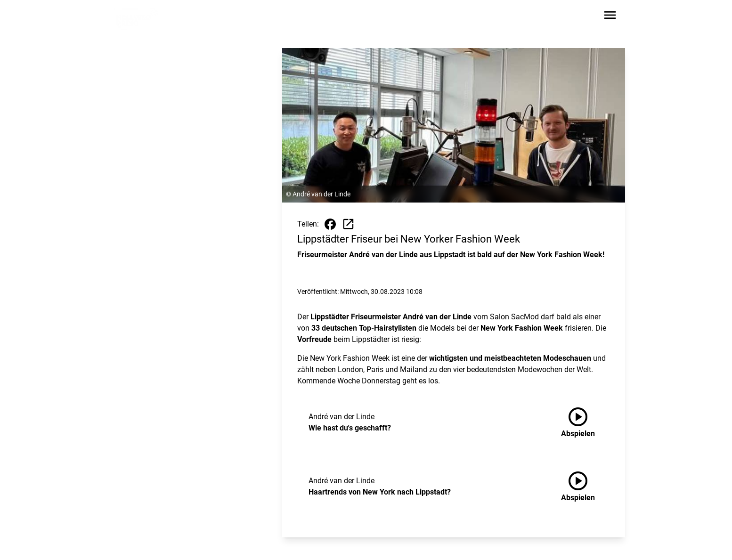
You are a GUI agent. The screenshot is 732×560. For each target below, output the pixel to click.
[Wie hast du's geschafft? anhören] (586, 422)
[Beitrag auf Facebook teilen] (330, 224)
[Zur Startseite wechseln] (137, 17)
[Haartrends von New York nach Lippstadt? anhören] (586, 487)
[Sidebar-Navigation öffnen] (610, 17)
